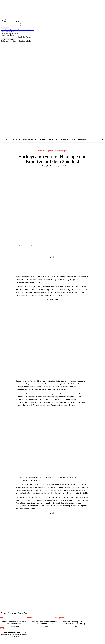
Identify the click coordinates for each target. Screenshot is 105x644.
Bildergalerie (60, 618)
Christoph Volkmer (48, 166)
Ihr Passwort (22, 26)
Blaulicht (30, 618)
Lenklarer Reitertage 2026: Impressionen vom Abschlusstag (73, 622)
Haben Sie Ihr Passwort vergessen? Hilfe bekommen (17, 30)
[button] (102, 140)
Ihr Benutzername (24, 24)
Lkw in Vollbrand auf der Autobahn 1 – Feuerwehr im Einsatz (44, 622)
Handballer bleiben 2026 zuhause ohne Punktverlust (14, 622)
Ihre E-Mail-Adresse (25, 37)
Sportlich (42, 151)
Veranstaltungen (61, 151)
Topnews (50, 151)
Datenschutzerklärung (8, 32)
